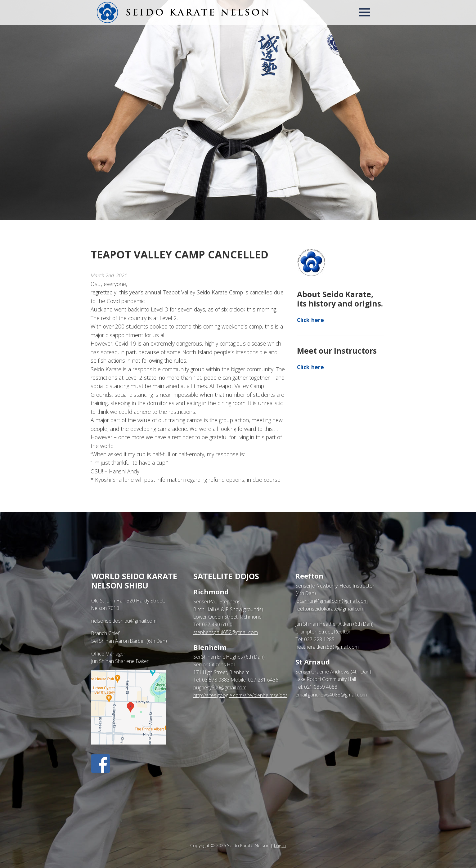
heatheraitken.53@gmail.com (327, 647)
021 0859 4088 (321, 687)
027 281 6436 (263, 680)
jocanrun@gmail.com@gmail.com (332, 601)
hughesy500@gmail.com (220, 687)
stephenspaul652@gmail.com (226, 632)
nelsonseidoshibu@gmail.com (124, 621)
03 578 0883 (216, 680)
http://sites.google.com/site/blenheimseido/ (240, 695)
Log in (280, 846)
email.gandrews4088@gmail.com (331, 695)
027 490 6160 (217, 624)
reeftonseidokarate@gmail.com (330, 609)
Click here (310, 320)
